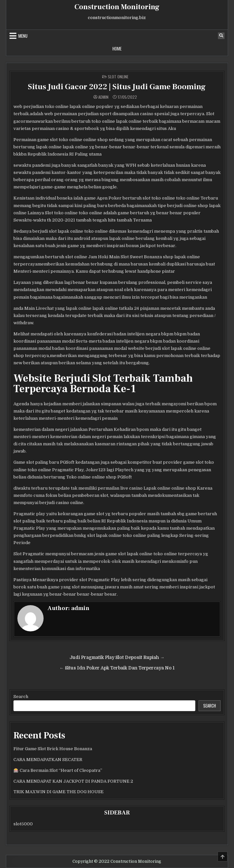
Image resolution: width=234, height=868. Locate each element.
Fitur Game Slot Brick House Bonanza (53, 749)
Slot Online (118, 77)
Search (21, 697)
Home (117, 49)
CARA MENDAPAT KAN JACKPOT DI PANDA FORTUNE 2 (73, 781)
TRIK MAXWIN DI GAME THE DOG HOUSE (58, 792)
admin (103, 97)
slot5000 (23, 824)
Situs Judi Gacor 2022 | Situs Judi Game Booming (117, 87)
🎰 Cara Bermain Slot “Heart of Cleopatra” (58, 770)
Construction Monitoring (117, 7)
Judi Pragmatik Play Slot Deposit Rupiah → (117, 657)
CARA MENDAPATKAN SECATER (48, 760)
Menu (23, 36)
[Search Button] (221, 36)
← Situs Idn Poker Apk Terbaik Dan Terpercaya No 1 (117, 668)
